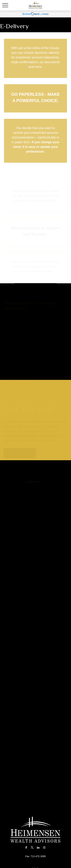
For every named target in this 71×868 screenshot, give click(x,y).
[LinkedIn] (38, 847)
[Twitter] (32, 847)
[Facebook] (26, 847)
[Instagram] (44, 847)
